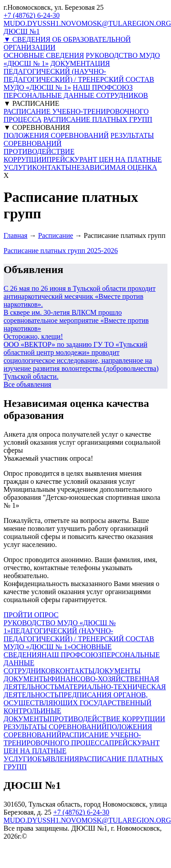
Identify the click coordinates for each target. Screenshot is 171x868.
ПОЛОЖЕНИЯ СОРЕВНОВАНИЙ (56, 135)
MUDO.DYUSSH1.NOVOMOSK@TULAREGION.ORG (87, 23)
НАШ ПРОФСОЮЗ (103, 87)
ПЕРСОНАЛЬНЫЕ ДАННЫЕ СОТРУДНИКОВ (76, 95)
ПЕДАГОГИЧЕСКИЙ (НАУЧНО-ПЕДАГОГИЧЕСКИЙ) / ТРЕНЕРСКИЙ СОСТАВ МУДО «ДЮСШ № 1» (79, 79)
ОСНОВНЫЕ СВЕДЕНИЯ (44, 55)
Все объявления (27, 384)
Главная (16, 235)
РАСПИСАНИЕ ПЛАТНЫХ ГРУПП (98, 119)
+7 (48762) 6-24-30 (32, 15)
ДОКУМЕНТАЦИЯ (80, 63)
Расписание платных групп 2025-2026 (61, 251)
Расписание (56, 235)
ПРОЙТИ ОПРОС (31, 615)
